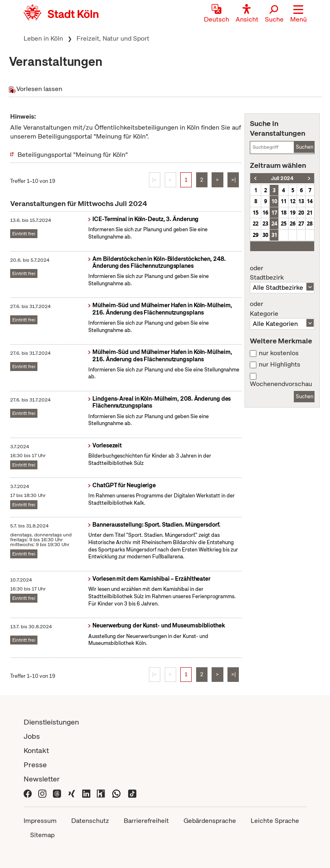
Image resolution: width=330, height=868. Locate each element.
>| (233, 180)
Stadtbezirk (282, 273)
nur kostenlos (279, 353)
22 (256, 224)
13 (301, 201)
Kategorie (282, 309)
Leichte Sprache (275, 821)
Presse (35, 765)
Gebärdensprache (210, 821)
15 (256, 213)
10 (274, 201)
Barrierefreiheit (146, 821)
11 (284, 201)
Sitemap (42, 835)
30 (265, 235)
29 (256, 235)
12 (293, 201)
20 (301, 213)
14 (310, 201)
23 (265, 224)
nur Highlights (280, 365)
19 (293, 213)
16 (265, 213)
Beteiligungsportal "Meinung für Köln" (73, 155)
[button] (298, 14)
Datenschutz (90, 821)
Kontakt (36, 750)
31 (274, 235)
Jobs (32, 736)
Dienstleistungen (51, 722)
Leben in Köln (43, 38)
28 (310, 224)
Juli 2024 (282, 178)
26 (293, 224)
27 (301, 224)
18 (284, 213)
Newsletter (42, 779)
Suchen (305, 147)
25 (284, 224)
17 (274, 213)
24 (274, 224)
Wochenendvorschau (281, 384)
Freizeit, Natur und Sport (113, 38)
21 (310, 213)
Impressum (40, 821)
